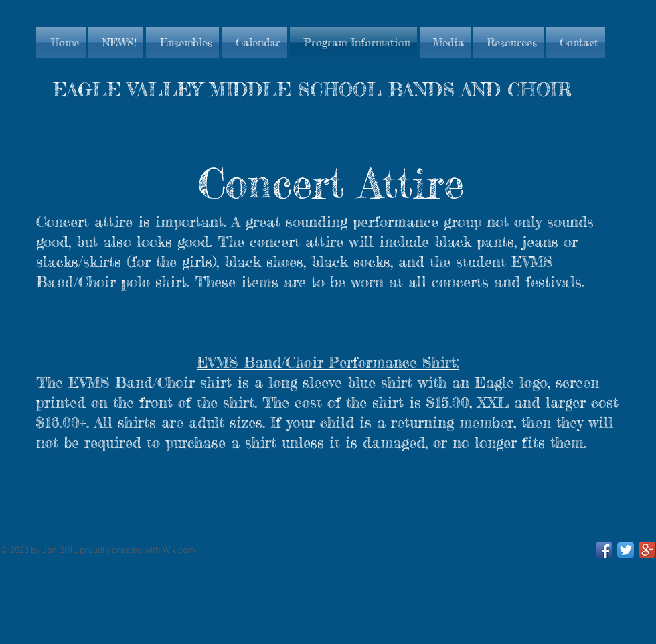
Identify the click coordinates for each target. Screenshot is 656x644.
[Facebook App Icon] (604, 550)
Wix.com (179, 551)
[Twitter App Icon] (626, 550)
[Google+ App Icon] (647, 550)
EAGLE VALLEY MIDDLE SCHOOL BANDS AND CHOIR (312, 90)
